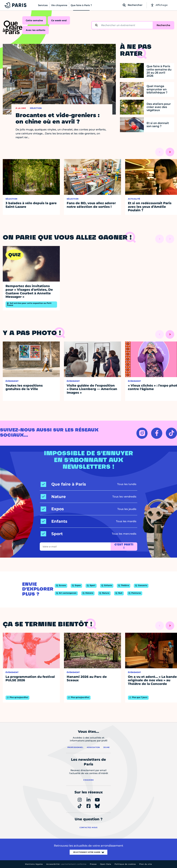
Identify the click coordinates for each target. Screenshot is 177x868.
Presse (93, 864)
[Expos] (52, 509)
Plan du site (146, 864)
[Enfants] (54, 521)
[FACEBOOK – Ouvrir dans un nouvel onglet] (157, 433)
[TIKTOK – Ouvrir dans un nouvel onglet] (171, 433)
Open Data (106, 864)
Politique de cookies (125, 864)
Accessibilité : (66, 864)
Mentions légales (34, 864)
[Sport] (52, 534)
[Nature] (53, 497)
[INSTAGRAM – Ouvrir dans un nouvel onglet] (142, 433)
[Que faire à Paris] (63, 484)
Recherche (163, 25)
